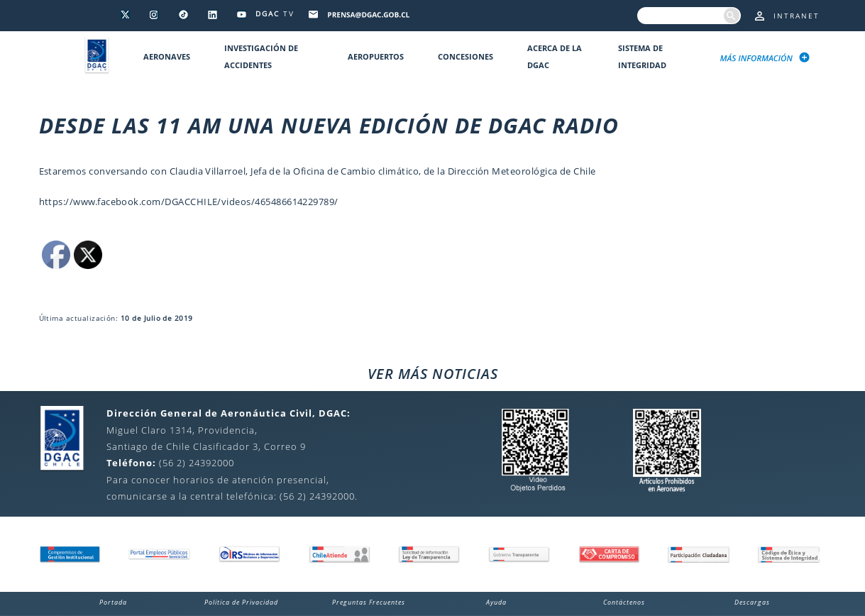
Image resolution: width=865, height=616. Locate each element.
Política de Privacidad (241, 602)
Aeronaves (167, 56)
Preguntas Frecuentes (369, 602)
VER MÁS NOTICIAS (433, 374)
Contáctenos (624, 602)
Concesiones (465, 56)
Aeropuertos (376, 56)
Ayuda (496, 602)
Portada (113, 602)
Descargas (752, 602)
